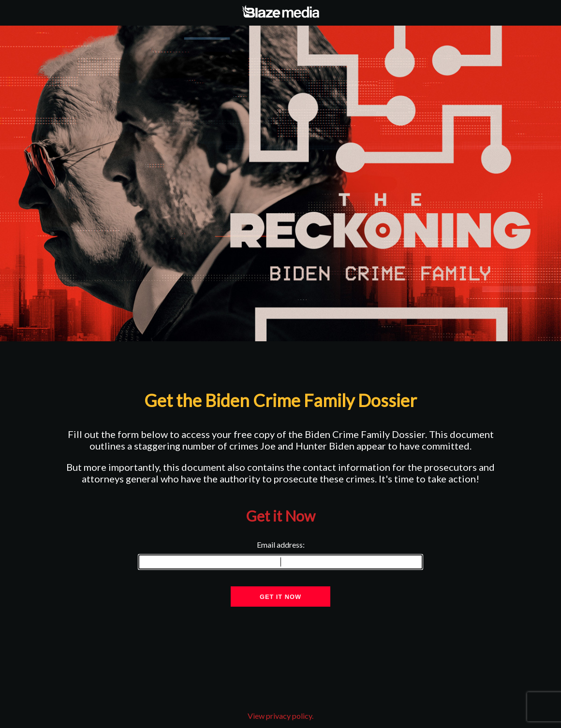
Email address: (280, 555)
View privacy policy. (280, 716)
